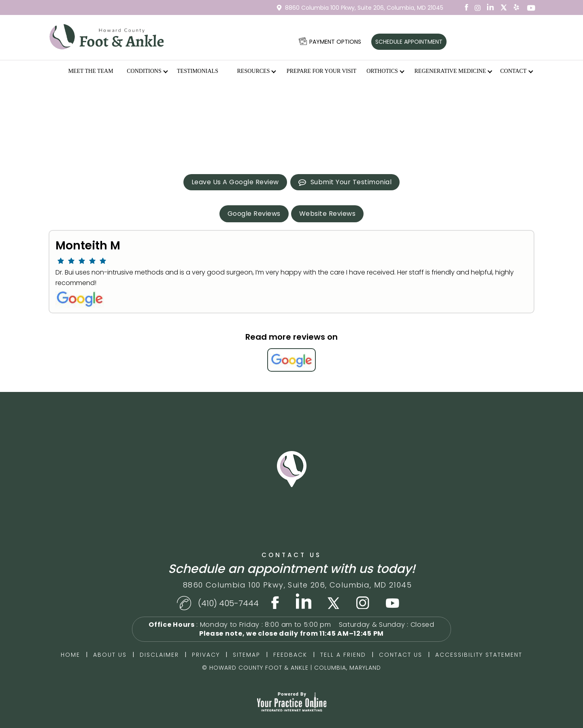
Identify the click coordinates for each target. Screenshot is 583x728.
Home (58, 71)
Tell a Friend (343, 655)
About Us (110, 655)
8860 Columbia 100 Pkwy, (364, 8)
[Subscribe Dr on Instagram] (478, 7)
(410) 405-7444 (228, 603)
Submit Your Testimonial (351, 182)
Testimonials (198, 71)
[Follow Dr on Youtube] (393, 601)
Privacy (206, 655)
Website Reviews (328, 214)
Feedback (290, 655)
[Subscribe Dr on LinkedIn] (491, 7)
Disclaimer (159, 655)
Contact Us (291, 555)
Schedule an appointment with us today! (292, 569)
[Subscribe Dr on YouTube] (517, 7)
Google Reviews (254, 214)
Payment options (335, 42)
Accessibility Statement (479, 655)
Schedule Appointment (409, 42)
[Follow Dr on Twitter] (504, 7)
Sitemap (247, 655)
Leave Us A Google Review (235, 182)
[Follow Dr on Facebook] (465, 7)
